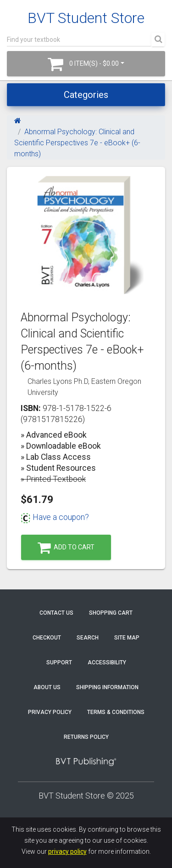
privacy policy (67, 851)
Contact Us (56, 613)
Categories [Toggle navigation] (86, 95)
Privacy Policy (50, 712)
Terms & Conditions (116, 712)
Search (88, 638)
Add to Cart (66, 548)
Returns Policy (86, 737)
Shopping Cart (111, 613)
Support (59, 662)
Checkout (47, 638)
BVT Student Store (86, 18)
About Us (47, 687)
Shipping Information (107, 687)
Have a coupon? (55, 517)
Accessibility (107, 662)
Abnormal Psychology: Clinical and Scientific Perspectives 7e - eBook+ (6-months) (77, 143)
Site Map (127, 638)
